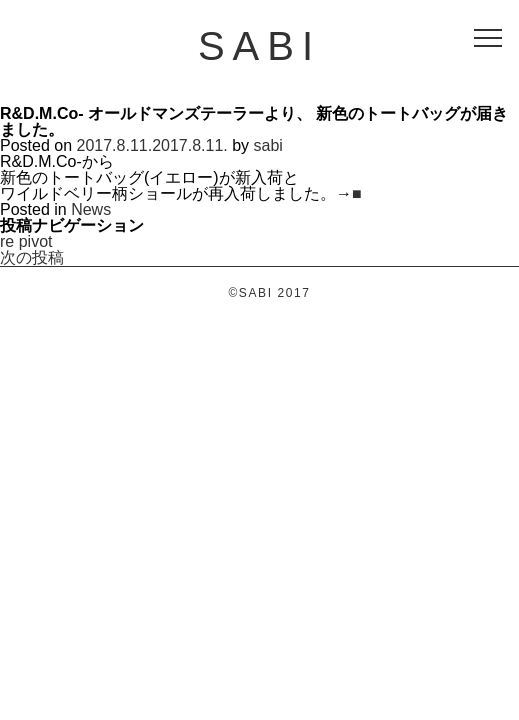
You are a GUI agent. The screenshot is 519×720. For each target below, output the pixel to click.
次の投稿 (32, 257)
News (91, 209)
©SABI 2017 (269, 293)
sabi (268, 145)
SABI (259, 46)
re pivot (26, 241)
